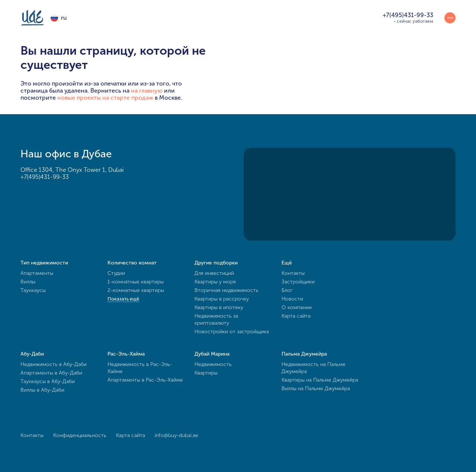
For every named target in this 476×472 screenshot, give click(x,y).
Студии (116, 273)
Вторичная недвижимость (226, 290)
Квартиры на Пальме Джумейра (320, 380)
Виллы (28, 282)
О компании (297, 307)
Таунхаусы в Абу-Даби (48, 381)
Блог (287, 290)
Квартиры (206, 373)
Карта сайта (296, 316)
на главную (147, 91)
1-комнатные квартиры (136, 282)
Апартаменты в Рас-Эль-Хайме (145, 380)
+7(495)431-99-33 (45, 177)
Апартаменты (37, 273)
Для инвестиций (214, 273)
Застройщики (298, 282)
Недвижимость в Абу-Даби (54, 364)
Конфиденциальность (80, 435)
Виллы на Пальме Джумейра (316, 388)
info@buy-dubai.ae (176, 435)
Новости (292, 299)
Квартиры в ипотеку (219, 307)
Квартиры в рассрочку (222, 299)
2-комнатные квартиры (136, 290)
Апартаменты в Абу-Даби (51, 373)
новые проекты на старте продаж (105, 98)
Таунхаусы (33, 290)
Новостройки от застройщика (232, 332)
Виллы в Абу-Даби (42, 390)
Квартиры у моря (215, 282)
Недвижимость (213, 364)
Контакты (293, 273)
